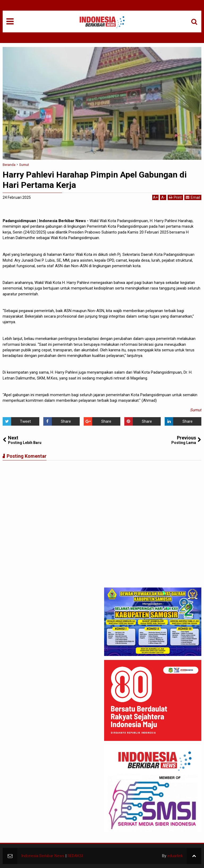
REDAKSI (75, 856)
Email (193, 197)
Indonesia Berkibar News (43, 856)
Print (175, 197)
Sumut (196, 410)
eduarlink (175, 856)
